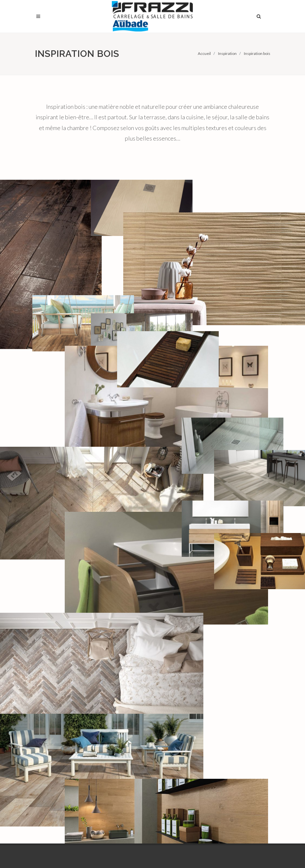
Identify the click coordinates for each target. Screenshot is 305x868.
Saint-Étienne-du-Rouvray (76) (120, 726)
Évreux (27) (113, 685)
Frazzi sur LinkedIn (141, 851)
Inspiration (227, 53)
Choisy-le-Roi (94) (119, 676)
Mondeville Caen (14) (123, 714)
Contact (232, 711)
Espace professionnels (239, 653)
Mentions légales (241, 701)
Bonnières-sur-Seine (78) (122, 663)
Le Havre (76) (115, 695)
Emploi (230, 666)
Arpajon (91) (114, 650)
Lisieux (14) (113, 704)
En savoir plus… (51, 794)
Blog (228, 676)
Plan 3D (170, 659)
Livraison (171, 678)
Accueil (204, 53)
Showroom (173, 650)
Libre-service (176, 669)
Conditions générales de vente (246, 689)
